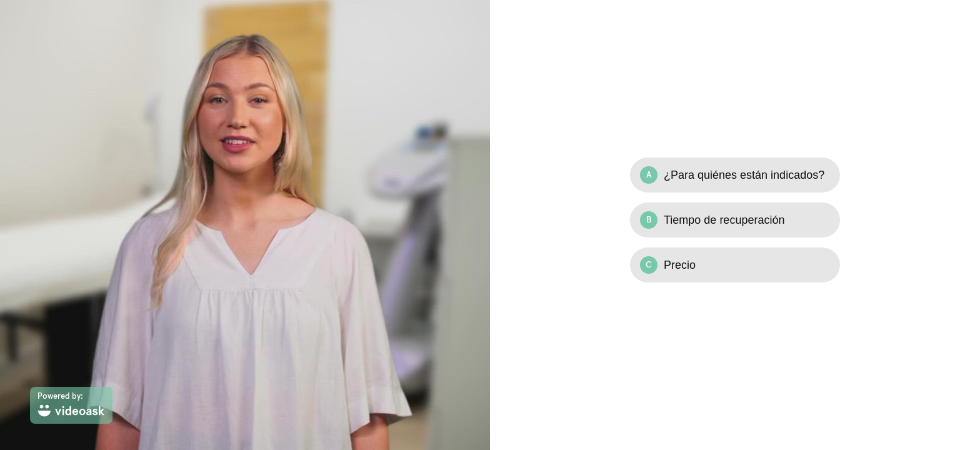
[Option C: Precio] (735, 265)
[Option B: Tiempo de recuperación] (735, 220)
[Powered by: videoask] (71, 405)
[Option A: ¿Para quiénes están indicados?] (735, 175)
